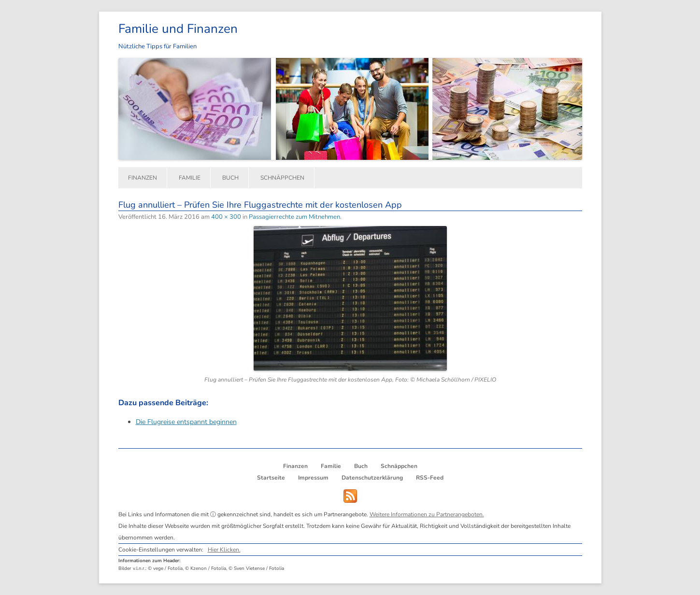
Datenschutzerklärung (372, 478)
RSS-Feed (430, 478)
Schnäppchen (282, 178)
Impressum (313, 478)
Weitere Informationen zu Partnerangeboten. (427, 514)
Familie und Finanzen (178, 29)
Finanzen (143, 178)
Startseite (271, 478)
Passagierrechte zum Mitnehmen (294, 217)
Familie (190, 178)
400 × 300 (226, 217)
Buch (230, 178)
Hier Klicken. (224, 550)
